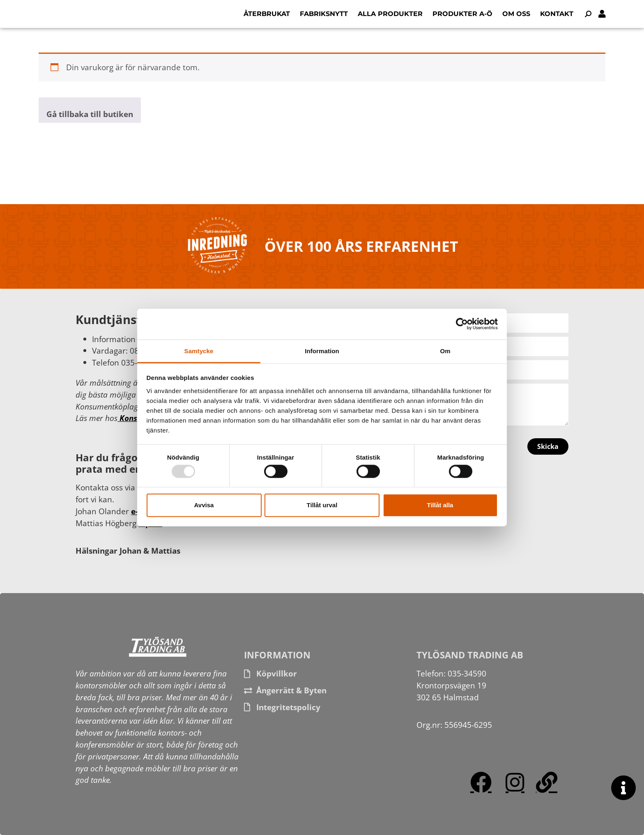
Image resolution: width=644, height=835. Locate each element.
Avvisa (204, 505)
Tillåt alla (440, 505)
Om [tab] (445, 351)
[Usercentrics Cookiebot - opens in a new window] (462, 324)
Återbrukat (267, 14)
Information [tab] (322, 351)
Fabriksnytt (324, 14)
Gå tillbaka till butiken (90, 114)
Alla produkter (390, 14)
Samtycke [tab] (199, 351)
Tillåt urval (322, 505)
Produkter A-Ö (462, 14)
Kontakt (557, 14)
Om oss (516, 14)
